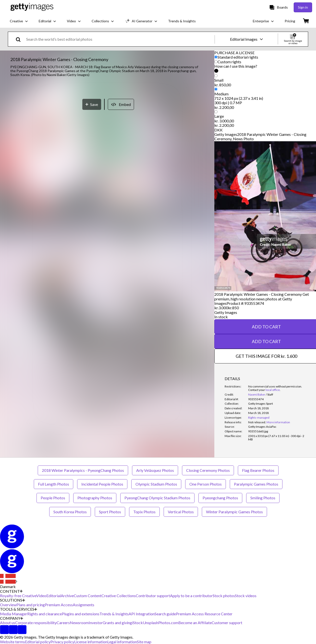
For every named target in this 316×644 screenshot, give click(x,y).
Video (41, 596)
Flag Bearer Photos (258, 470)
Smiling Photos (263, 498)
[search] (20, 39)
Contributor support (153, 596)
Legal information (122, 642)
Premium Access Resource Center (204, 614)
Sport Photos (110, 512)
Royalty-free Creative (18, 596)
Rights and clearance (44, 614)
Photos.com (168, 623)
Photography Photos (95, 498)
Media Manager (14, 614)
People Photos (53, 498)
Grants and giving (117, 623)
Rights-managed (259, 418)
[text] (120, 39)
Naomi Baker (257, 394)
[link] (257, 422)
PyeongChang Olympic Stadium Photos (157, 498)
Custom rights (229, 62)
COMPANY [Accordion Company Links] (12, 618)
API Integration (142, 614)
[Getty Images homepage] (32, 7)
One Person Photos (206, 484)
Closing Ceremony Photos (208, 470)
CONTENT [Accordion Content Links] (11, 591)
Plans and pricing (31, 605)
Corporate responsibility (36, 623)
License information (91, 642)
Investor (96, 623)
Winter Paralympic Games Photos (234, 512)
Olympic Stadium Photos (156, 484)
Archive (67, 596)
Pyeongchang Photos (220, 498)
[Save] (92, 289)
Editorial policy (38, 642)
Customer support (227, 623)
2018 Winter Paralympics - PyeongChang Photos (83, 470)
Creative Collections (119, 596)
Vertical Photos (181, 512)
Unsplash (151, 623)
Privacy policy (62, 642)
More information (278, 422)
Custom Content (88, 596)
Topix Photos (144, 512)
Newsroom (79, 623)
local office (273, 390)
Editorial (54, 596)
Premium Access (59, 605)
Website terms (12, 642)
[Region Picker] (9, 581)
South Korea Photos (70, 512)
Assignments (84, 605)
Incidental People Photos (102, 484)
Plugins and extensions (81, 614)
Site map (144, 642)
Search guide (165, 614)
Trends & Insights (114, 614)
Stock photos (224, 596)
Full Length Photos (54, 484)
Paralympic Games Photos (256, 484)
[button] (107, 181)
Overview (8, 605)
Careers (63, 623)
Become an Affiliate (195, 623)
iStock (137, 623)
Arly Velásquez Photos (155, 470)
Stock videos (246, 596)
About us (8, 623)
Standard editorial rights (238, 57)
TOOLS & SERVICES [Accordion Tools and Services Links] (18, 609)
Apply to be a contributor (191, 596)
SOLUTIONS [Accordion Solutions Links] (12, 600)
